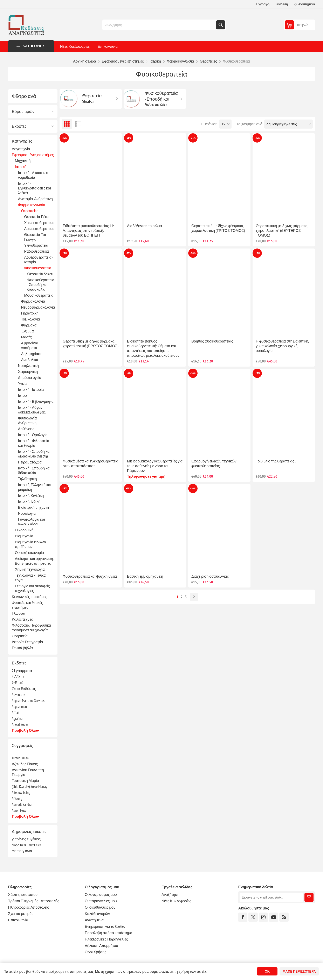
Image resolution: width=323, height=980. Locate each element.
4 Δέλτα (18, 677)
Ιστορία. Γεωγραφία (27, 642)
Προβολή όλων (25, 730)
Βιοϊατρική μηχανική (34, 507)
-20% (129, 138)
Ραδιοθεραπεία (36, 251)
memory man (22, 851)
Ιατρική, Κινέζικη (31, 495)
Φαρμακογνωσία (32, 205)
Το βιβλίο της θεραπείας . (276, 461)
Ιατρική (21, 167)
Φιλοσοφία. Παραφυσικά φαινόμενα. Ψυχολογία (31, 628)
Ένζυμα (27, 331)
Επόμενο (194, 597)
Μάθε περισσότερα (299, 971)
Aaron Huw (19, 810)
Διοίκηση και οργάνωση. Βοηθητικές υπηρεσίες (34, 561)
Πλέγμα (67, 124)
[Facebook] (243, 917)
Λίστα (78, 124)
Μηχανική (23, 161)
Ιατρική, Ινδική (29, 501)
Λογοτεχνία (21, 149)
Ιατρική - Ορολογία (33, 435)
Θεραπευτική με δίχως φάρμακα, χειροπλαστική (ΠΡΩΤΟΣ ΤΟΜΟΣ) (90, 344)
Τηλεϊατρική (27, 479)
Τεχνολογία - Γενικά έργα (30, 578)
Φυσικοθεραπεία (38, 268)
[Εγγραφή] (271, 897)
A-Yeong (17, 798)
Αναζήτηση (221, 25)
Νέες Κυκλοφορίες (75, 46)
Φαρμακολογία (33, 301)
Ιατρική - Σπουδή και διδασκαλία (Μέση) (34, 454)
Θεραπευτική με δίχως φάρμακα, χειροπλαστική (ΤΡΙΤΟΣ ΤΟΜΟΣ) (218, 228)
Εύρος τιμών (23, 111)
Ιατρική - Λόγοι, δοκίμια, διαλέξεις (32, 410)
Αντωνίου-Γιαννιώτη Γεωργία (28, 772)
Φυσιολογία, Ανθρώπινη (28, 420)
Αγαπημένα (94, 920)
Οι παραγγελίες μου (101, 901)
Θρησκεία (20, 636)
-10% (257, 253)
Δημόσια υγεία (30, 378)
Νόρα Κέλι (19, 845)
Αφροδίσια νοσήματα (30, 345)
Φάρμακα (29, 325)
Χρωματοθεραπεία (39, 223)
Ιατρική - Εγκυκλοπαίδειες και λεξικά (34, 188)
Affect (16, 712)
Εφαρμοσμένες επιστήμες (33, 155)
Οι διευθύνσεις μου (100, 907)
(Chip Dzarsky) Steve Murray (29, 787)
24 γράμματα (22, 671)
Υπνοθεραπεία (36, 245)
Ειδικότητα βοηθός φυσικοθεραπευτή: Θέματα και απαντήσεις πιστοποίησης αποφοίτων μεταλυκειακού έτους (153, 348)
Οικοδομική (24, 530)
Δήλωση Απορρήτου (101, 946)
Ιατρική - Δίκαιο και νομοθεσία (33, 175)
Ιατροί (23, 395)
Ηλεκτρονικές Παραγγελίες (106, 939)
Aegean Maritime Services (28, 701)
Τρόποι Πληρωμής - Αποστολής (34, 901)
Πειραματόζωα (30, 462)
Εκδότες (19, 126)
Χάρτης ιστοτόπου (23, 895)
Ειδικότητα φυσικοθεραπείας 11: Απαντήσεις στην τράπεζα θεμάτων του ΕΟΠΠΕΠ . (88, 230)
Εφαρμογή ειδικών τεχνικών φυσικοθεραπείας (214, 463)
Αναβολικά (30, 360)
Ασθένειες (26, 429)
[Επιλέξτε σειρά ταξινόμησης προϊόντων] (288, 124)
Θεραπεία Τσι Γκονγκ (35, 237)
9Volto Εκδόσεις (24, 689)
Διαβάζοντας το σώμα (145, 226)
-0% (129, 373)
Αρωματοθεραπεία (39, 229)
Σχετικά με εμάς (21, 914)
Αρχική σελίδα (85, 61)
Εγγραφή (263, 4)
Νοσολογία (27, 513)
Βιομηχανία (24, 536)
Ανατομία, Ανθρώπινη (35, 199)
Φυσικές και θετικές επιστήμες (27, 605)
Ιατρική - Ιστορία (31, 390)
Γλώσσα (18, 613)
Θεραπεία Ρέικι (36, 217)
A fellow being (21, 792)
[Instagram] (263, 917)
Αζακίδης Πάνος (25, 764)
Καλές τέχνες (22, 619)
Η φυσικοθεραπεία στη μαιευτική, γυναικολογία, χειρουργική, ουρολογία (282, 346)
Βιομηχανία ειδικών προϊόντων (30, 544)
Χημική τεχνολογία (30, 569)
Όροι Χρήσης (96, 952)
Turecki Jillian (20, 758)
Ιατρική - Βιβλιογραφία (36, 401)
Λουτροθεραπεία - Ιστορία (39, 260)
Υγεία (22, 384)
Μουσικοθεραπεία (39, 295)
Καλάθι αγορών (97, 914)
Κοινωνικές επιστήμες (29, 597)
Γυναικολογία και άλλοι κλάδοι (31, 522)
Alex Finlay (35, 845)
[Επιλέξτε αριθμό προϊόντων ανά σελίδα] (225, 124)
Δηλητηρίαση (32, 354)
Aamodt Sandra (22, 804)
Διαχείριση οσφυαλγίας (210, 576)
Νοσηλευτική (28, 366)
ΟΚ (267, 971)
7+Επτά (18, 683)
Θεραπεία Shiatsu (40, 274)
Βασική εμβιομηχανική (145, 576)
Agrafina (17, 718)
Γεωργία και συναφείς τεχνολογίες (32, 588)
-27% (129, 253)
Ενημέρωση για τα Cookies (105, 926)
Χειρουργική (28, 372)
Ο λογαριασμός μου (101, 895)
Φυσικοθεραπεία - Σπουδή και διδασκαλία (41, 285)
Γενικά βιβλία (22, 648)
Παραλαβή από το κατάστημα (109, 933)
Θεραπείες (30, 211)
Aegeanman (19, 707)
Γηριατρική (30, 313)
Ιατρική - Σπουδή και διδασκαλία (34, 470)
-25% (64, 138)
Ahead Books (20, 724)
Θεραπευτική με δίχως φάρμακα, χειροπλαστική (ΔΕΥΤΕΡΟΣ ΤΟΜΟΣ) (282, 230)
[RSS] (284, 917)
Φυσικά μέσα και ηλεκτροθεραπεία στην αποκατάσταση (91, 463)
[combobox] (160, 25)
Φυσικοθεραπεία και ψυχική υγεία (90, 576)
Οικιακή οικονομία (29, 553)
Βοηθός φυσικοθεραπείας (212, 341)
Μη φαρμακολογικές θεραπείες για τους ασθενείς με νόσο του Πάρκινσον (155, 466)
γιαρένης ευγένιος (26, 839)
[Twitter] (253, 917)
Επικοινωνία (108, 46)
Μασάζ (27, 337)
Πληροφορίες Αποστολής (28, 907)
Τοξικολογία (30, 319)
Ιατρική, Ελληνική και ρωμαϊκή (35, 487)
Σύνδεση (281, 4)
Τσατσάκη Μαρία (25, 781)
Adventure (18, 695)
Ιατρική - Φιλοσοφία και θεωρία (34, 443)
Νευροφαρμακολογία (38, 307)
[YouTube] (274, 917)
